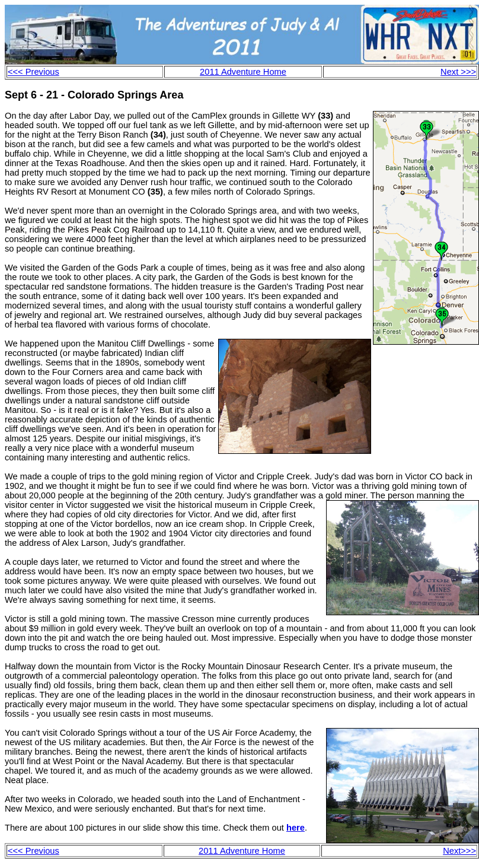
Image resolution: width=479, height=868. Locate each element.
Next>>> (459, 851)
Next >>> (458, 72)
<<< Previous (33, 72)
